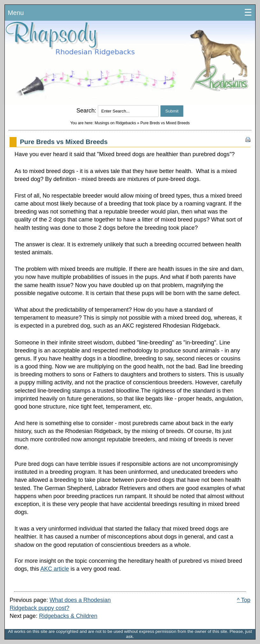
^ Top (244, 600)
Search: (87, 111)
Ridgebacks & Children (68, 616)
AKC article (54, 569)
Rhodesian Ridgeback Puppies (130, 63)
